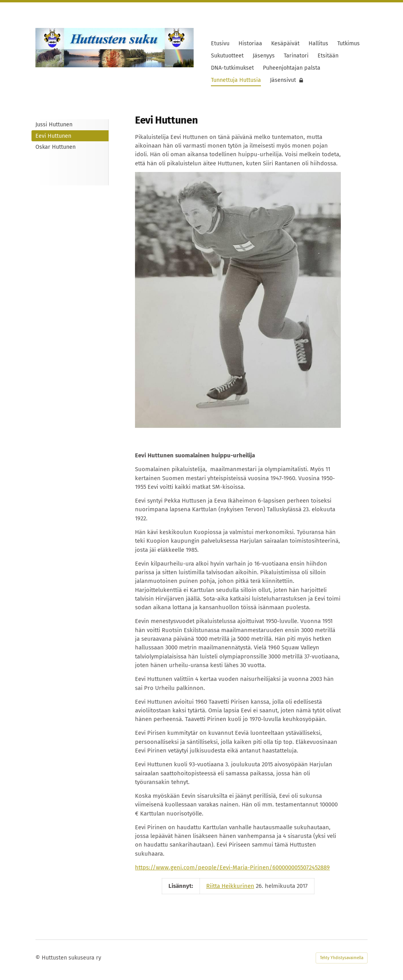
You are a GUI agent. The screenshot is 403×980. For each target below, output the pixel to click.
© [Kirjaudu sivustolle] (39, 958)
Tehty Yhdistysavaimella (342, 958)
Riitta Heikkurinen (230, 886)
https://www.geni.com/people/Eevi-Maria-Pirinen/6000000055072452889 (232, 867)
